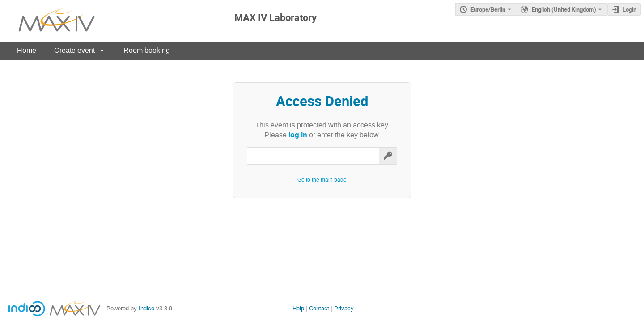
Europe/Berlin (488, 9)
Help (298, 308)
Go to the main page (322, 180)
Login (629, 9)
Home (27, 50)
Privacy (344, 308)
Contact (319, 308)
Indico (146, 308)
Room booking (147, 50)
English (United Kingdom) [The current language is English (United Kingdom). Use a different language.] (564, 9)
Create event (74, 50)
